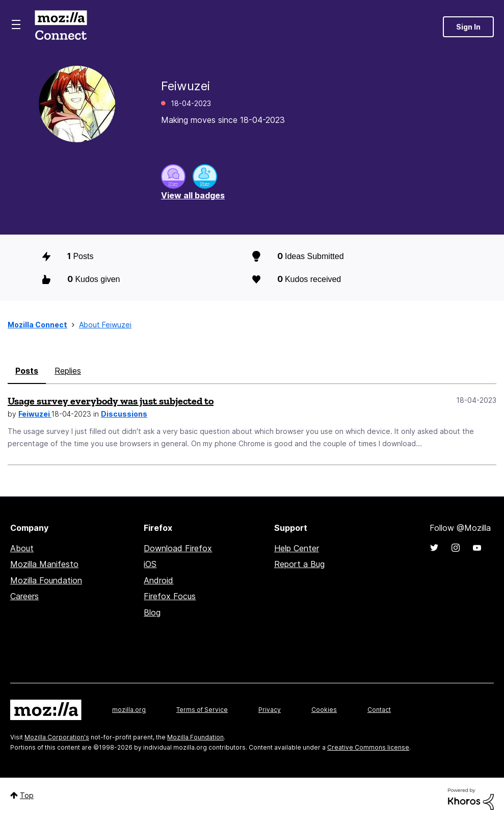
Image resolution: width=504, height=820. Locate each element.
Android (158, 580)
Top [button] (27, 795)
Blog (152, 612)
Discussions (124, 414)
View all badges (193, 195)
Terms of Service (202, 710)
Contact (379, 710)
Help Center (297, 548)
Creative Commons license (368, 747)
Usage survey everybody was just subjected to (111, 401)
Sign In (468, 27)
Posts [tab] (27, 371)
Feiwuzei (35, 414)
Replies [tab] (68, 371)
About (22, 548)
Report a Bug (299, 564)
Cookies (324, 710)
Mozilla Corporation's (57, 737)
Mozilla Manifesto (44, 564)
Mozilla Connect (61, 27)
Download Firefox (178, 548)
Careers (24, 596)
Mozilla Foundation (46, 580)
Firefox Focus (170, 596)
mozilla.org (129, 710)
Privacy (270, 710)
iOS (150, 564)
